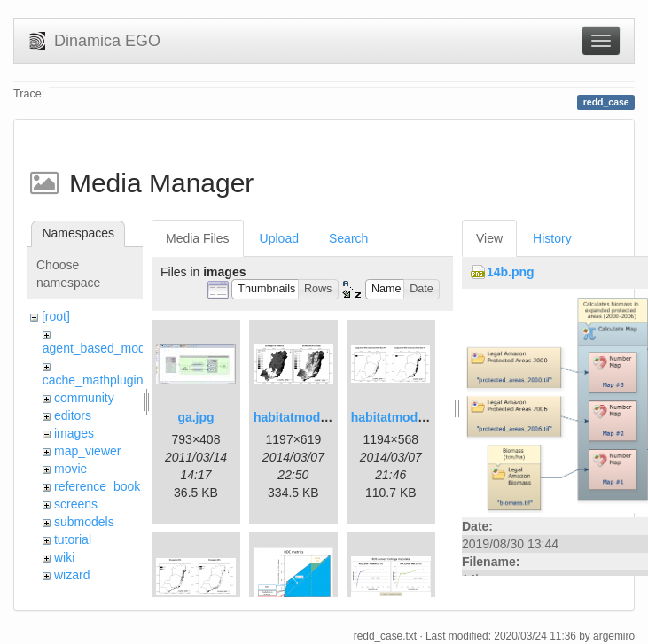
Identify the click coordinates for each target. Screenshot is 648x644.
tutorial (73, 539)
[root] (56, 316)
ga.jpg (195, 417)
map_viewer (87, 451)
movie (70, 469)
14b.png (511, 272)
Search (348, 238)
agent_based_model (99, 348)
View (489, 238)
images (74, 433)
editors (73, 415)
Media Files (198, 238)
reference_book (97, 486)
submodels (84, 522)
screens (76, 504)
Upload (279, 238)
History (552, 238)
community (84, 398)
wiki (64, 557)
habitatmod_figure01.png (328, 417)
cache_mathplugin (93, 380)
